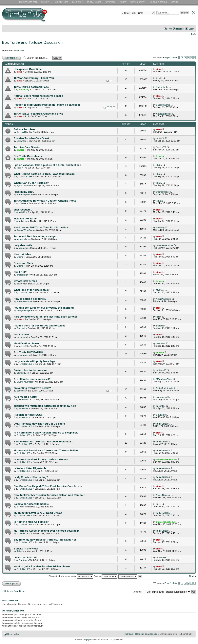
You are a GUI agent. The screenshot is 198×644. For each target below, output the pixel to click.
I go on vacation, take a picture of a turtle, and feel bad (47, 165)
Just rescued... (23, 210)
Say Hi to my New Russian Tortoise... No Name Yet (45, 540)
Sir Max (20, 507)
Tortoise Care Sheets (27, 147)
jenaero (20, 150)
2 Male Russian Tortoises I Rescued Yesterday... (43, 442)
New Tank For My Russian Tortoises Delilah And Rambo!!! (49, 495)
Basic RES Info (60, 2)
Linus (159, 504)
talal (19, 284)
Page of (170, 57)
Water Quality (138, 2)
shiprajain (23, 248)
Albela (159, 78)
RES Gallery (46, 2)
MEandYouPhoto (25, 382)
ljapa (19, 168)
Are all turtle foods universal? (32, 379)
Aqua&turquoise (164, 114)
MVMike (23, 203)
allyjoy (159, 165)
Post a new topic (11, 58)
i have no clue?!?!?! (26, 557)
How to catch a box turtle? (30, 299)
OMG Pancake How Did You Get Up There (39, 424)
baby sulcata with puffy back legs (34, 361)
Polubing (160, 228)
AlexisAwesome (24, 301)
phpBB (89, 640)
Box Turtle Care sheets (28, 156)
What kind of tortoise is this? (32, 290)
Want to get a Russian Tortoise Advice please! (42, 566)
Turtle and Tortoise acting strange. (35, 236)
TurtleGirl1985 (25, 177)
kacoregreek (23, 337)
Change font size (193, 34)
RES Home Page (29, 2)
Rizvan (159, 201)
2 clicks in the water (26, 549)
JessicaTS (22, 132)
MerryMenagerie (25, 310)
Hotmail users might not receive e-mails (38, 96)
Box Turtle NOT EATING (28, 352)
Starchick (21, 328)
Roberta (20, 551)
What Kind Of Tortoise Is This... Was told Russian (44, 174)
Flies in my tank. (24, 192)
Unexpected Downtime (28, 69)
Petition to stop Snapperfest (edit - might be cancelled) (48, 105)
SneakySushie (163, 105)
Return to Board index (15, 591)
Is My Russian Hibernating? (31, 477)
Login (191, 29)
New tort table (22, 254)
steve (19, 72)
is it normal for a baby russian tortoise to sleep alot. (46, 433)
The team (129, 634)
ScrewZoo (22, 141)
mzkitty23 (23, 346)
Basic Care (77, 2)
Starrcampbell (23, 194)
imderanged (22, 355)
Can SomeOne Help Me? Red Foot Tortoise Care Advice (48, 486)
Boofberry (21, 373)
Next (191, 576)
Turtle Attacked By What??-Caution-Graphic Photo (45, 201)
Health (175, 2)
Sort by (106, 576)
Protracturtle (162, 87)
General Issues (94, 2)
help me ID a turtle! (25, 397)
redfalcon (23, 221)
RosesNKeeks (163, 495)
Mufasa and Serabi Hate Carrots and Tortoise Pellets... (47, 450)
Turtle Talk (19, 51)
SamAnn (23, 560)
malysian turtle (23, 245)
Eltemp (20, 257)
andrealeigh (22, 275)
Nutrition (110, 2)
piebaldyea (24, 400)
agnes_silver (23, 239)
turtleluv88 (161, 370)
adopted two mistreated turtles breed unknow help (45, 406)
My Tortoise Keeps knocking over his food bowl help (46, 531)
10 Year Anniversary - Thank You (34, 78)
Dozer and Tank (23, 263)
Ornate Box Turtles (25, 281)
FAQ (170, 29)
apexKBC (161, 406)
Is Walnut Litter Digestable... (31, 468)
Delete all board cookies (147, 634)
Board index (13, 634)
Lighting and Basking (158, 2)
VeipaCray (24, 90)
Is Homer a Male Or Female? (31, 522)
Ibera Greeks (22, 334)
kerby (159, 317)
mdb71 (22, 212)
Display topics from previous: (71, 576)
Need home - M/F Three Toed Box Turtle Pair (41, 227)
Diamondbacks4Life (166, 459)
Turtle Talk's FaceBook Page (31, 87)
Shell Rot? (20, 272)
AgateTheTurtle (24, 186)
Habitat (123, 2)
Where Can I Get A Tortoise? (31, 183)
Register (180, 29)
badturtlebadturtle (165, 245)
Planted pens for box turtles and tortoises (40, 326)
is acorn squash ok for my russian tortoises (41, 459)
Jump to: (137, 592)
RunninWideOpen (25, 230)
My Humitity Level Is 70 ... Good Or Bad (38, 513)
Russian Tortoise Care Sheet (31, 138)
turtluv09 (160, 138)
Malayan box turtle (25, 219)
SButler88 (23, 409)
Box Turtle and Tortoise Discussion (32, 42)
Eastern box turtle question (31, 370)
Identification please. (27, 343)
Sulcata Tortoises (24, 129)
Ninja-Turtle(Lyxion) (165, 388)
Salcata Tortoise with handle (31, 504)
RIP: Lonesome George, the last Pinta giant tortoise (46, 317)
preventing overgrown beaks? (32, 388)
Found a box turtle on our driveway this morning (44, 308)
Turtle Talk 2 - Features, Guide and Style (38, 114)
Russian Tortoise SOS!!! (29, 415)
